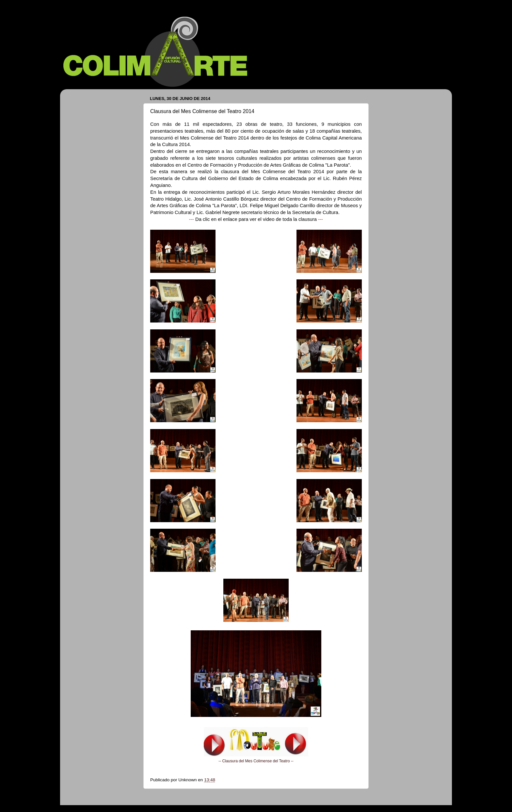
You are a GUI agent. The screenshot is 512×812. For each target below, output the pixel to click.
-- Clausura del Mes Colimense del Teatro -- (256, 761)
